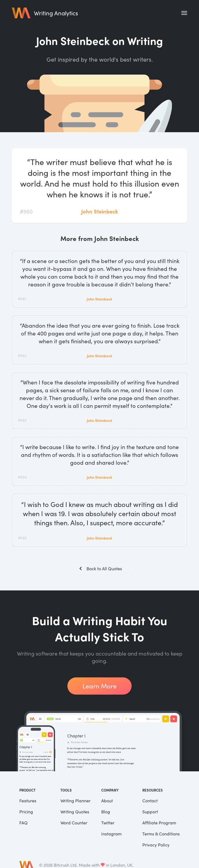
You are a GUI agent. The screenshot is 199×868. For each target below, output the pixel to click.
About (107, 801)
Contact (150, 801)
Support (150, 812)
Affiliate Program (159, 823)
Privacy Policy (156, 845)
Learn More (99, 687)
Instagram (111, 834)
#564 (22, 477)
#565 (22, 538)
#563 (22, 420)
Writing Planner (75, 801)
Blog (106, 812)
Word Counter (74, 823)
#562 (22, 356)
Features (28, 801)
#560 (26, 211)
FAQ (23, 823)
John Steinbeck (99, 211)
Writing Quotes (75, 812)
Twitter (108, 823)
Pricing (26, 812)
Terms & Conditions (161, 834)
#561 (22, 299)
